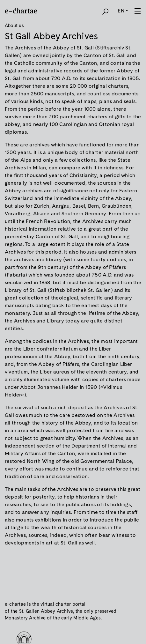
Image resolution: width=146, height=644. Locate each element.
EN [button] (121, 11)
